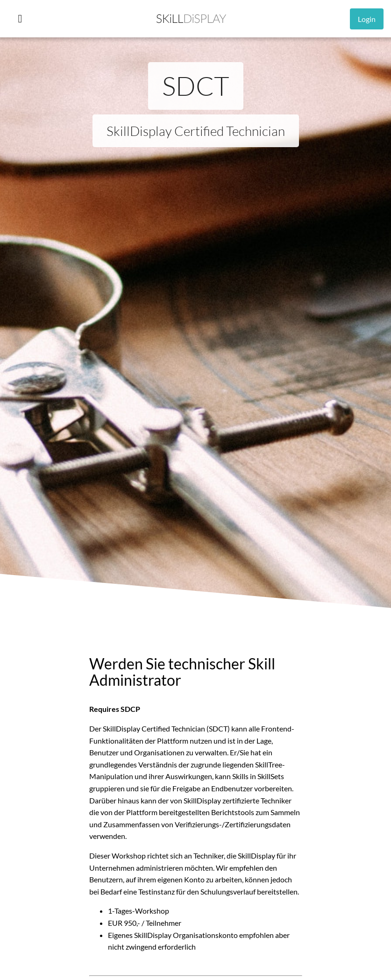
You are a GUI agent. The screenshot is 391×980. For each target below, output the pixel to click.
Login (367, 19)
